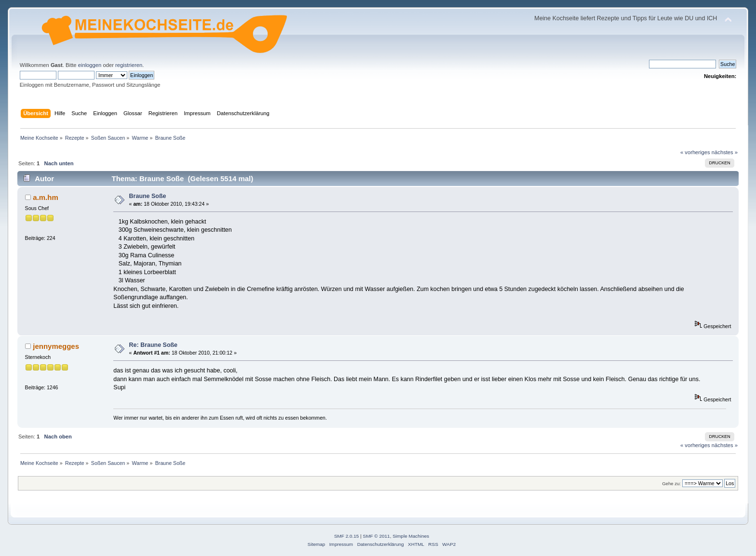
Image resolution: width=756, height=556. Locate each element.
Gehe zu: (671, 483)
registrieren (129, 65)
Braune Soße (148, 196)
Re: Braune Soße (153, 345)
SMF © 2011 (377, 536)
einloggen (90, 65)
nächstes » (725, 152)
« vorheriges (695, 152)
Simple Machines (411, 536)
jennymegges (56, 346)
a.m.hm (45, 197)
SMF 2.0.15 (347, 536)
